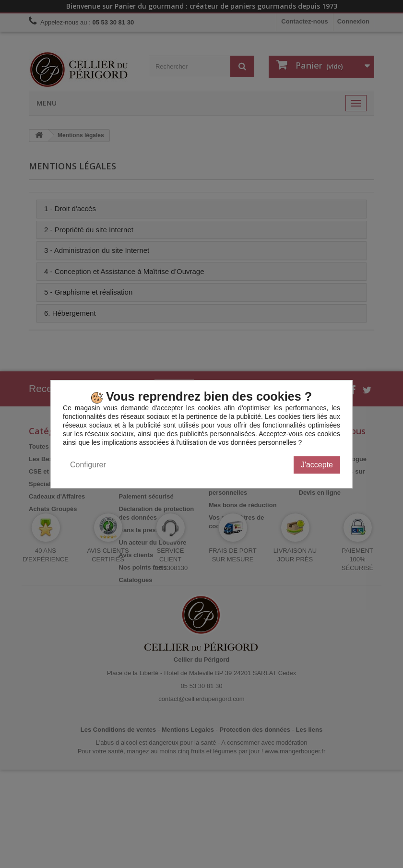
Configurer (88, 465)
